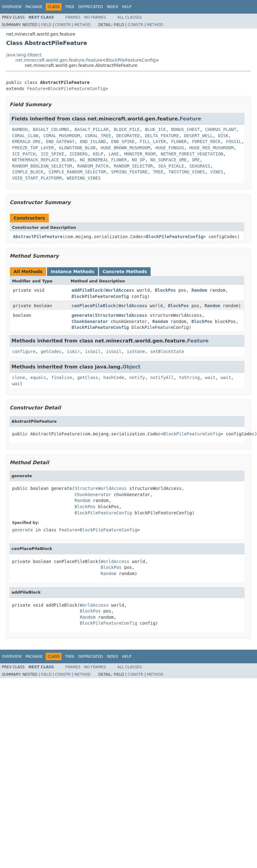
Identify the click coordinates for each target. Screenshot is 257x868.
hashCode (114, 377)
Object (132, 367)
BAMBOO (20, 129)
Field (46, 25)
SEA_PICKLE (171, 166)
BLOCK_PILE (127, 129)
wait (210, 377)
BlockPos (165, 290)
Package (34, 7)
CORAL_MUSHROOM (62, 136)
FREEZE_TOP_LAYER (33, 148)
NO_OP (139, 160)
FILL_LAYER (153, 142)
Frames (73, 17)
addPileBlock (87, 290)
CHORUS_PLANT (221, 129)
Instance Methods (72, 272)
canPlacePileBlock (94, 306)
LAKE (114, 154)
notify (137, 377)
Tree (70, 7)
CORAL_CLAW (25, 136)
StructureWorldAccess (121, 315)
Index (113, 7)
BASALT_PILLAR (92, 129)
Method (82, 25)
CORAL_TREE (98, 136)
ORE (196, 160)
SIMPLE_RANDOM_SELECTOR (77, 172)
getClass (88, 377)
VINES (217, 172)
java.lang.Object (24, 55)
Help (127, 7)
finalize (61, 377)
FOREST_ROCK (206, 142)
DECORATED (128, 136)
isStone (136, 351)
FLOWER (179, 142)
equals (38, 377)
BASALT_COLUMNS (51, 129)
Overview (12, 7)
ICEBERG (78, 154)
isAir (73, 351)
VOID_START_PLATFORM (37, 178)
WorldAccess (120, 290)
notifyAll (162, 377)
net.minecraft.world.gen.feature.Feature (59, 60)
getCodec (51, 351)
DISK (223, 136)
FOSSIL (234, 142)
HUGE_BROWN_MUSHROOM (126, 148)
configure (24, 351)
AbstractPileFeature (38, 237)
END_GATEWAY (60, 142)
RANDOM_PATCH (93, 166)
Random (199, 290)
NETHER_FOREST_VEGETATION (192, 154)
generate (82, 315)
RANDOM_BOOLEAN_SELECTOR (42, 166)
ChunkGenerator (90, 321)
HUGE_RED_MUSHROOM (211, 148)
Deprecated (91, 7)
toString (189, 377)
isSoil (93, 351)
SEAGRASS (200, 166)
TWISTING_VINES (187, 172)
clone (19, 377)
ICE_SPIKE (53, 154)
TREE (158, 172)
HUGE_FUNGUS (170, 148)
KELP (98, 154)
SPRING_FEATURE (129, 172)
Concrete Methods (125, 272)
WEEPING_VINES (84, 178)
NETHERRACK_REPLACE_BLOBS (43, 160)
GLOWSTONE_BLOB (77, 148)
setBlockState (167, 351)
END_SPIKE (123, 142)
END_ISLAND (93, 142)
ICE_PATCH (24, 154)
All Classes (130, 17)
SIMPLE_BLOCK (28, 172)
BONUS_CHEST (185, 129)
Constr (63, 25)
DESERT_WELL (198, 136)
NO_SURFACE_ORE (169, 160)
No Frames (95, 17)
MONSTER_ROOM (140, 154)
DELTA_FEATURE (162, 136)
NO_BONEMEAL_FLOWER (103, 160)
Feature (36, 89)
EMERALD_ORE (26, 142)
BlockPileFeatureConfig (131, 60)
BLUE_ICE (155, 129)
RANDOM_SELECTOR (133, 166)
